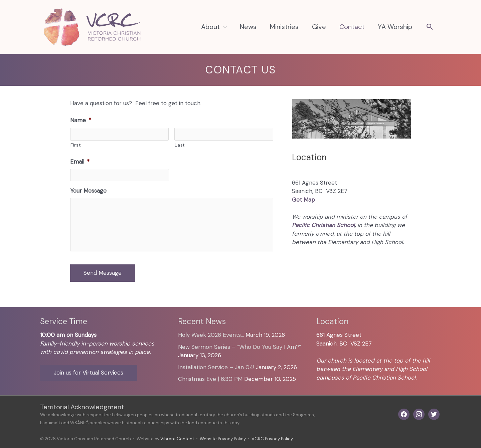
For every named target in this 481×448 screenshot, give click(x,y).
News (248, 27)
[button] (430, 27)
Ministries (284, 27)
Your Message (88, 191)
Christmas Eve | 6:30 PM (210, 379)
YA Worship (395, 27)
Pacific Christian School (323, 225)
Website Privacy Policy (223, 439)
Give (319, 27)
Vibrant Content (177, 439)
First (76, 145)
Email (80, 162)
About (210, 27)
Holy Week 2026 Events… (211, 335)
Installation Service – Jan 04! (216, 367)
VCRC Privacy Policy (272, 439)
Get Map (303, 200)
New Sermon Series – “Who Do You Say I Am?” (239, 347)
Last (180, 145)
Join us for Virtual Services (89, 373)
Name (81, 120)
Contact (352, 27)
